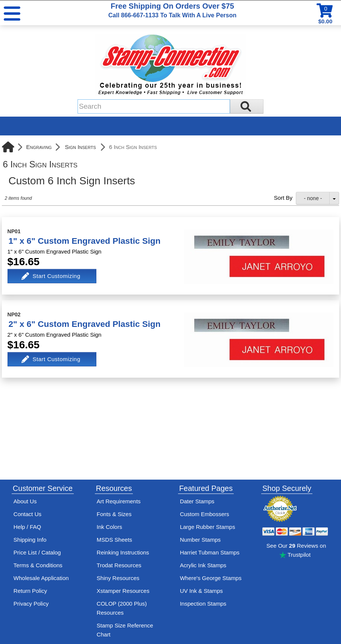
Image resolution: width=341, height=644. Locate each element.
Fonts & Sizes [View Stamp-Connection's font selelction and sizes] (114, 514)
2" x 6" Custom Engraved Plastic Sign (85, 324)
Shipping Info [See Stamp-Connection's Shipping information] (30, 540)
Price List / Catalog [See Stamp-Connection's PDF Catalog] (37, 552)
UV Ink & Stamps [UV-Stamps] (201, 591)
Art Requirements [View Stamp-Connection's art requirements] (119, 501)
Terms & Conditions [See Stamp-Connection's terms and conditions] (38, 565)
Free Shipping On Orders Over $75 (172, 10)
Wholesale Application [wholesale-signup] (41, 578)
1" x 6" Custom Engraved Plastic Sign (85, 241)
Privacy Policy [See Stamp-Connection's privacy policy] (31, 604)
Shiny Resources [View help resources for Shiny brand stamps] (118, 578)
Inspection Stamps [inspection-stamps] (203, 604)
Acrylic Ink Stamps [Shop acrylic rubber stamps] (203, 565)
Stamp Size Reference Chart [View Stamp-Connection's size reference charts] (125, 630)
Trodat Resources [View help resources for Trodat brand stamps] (119, 565)
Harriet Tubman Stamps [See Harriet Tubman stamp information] (210, 552)
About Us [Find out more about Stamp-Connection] (25, 501)
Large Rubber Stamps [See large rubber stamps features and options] (208, 527)
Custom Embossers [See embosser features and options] (205, 514)
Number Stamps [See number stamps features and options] (200, 540)
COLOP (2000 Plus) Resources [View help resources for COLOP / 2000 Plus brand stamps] (122, 608)
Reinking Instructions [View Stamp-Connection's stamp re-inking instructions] (123, 552)
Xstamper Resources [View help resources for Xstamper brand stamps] (123, 591)
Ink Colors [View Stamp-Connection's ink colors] (110, 527)
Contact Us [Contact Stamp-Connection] (27, 514)
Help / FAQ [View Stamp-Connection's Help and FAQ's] (27, 527)
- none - (313, 198)
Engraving (39, 147)
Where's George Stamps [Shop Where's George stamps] (211, 578)
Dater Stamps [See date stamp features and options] (197, 501)
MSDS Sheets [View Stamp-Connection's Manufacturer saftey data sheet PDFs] (114, 540)
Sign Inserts (80, 147)
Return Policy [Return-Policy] (30, 591)
